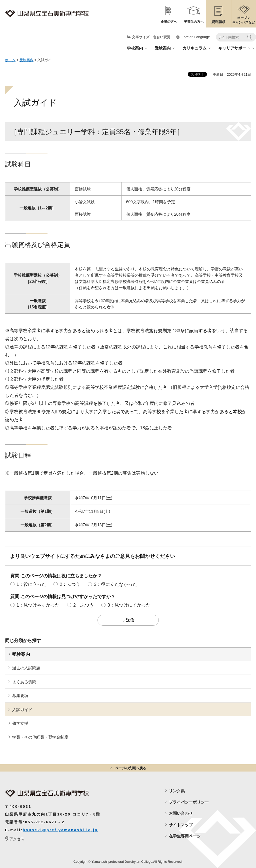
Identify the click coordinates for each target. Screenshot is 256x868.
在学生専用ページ (185, 836)
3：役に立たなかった (115, 584)
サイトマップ (181, 825)
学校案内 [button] (135, 48)
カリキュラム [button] (194, 48)
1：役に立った (31, 584)
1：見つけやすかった (38, 605)
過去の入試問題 (26, 668)
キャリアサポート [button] (234, 48)
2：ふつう (70, 584)
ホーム (10, 60)
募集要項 (20, 696)
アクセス (17, 839)
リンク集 (177, 791)
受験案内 (26, 60)
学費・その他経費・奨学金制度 (40, 737)
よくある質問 (24, 682)
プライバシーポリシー (189, 802)
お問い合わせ (181, 813)
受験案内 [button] (163, 48)
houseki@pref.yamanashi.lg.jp (60, 830)
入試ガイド (22, 710)
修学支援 (20, 723)
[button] (193, 37)
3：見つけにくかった (129, 605)
